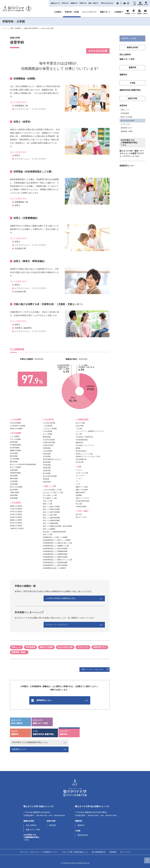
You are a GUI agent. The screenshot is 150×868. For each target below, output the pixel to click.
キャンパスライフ (89, 12)
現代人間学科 (21, 721)
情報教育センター (19, 749)
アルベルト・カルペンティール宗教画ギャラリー (39, 852)
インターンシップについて (78, 625)
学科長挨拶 (30, 647)
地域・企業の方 (93, 3)
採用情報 (113, 852)
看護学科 (21, 732)
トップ (5, 28)
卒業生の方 (83, 3)
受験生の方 (54, 3)
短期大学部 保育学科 (31, 28)
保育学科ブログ (100, 647)
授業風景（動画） (19, 652)
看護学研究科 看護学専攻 (45, 732)
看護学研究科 (83, 835)
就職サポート (105, 12)
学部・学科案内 (16, 28)
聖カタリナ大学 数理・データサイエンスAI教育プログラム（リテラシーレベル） (132, 155)
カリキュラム (83, 647)
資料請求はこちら (54, 700)
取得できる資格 (46, 647)
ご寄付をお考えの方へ (107, 3)
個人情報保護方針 (99, 852)
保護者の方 (74, 3)
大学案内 (58, 12)
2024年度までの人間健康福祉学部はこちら (30, 742)
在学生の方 (65, 3)
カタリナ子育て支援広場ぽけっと (75, 852)
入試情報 (118, 12)
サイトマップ (125, 852)
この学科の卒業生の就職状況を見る (82, 598)
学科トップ (16, 647)
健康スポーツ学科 (42, 721)
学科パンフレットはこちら (92, 669)
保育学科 (69, 732)
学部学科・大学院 (72, 12)
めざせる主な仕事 (47, 28)
